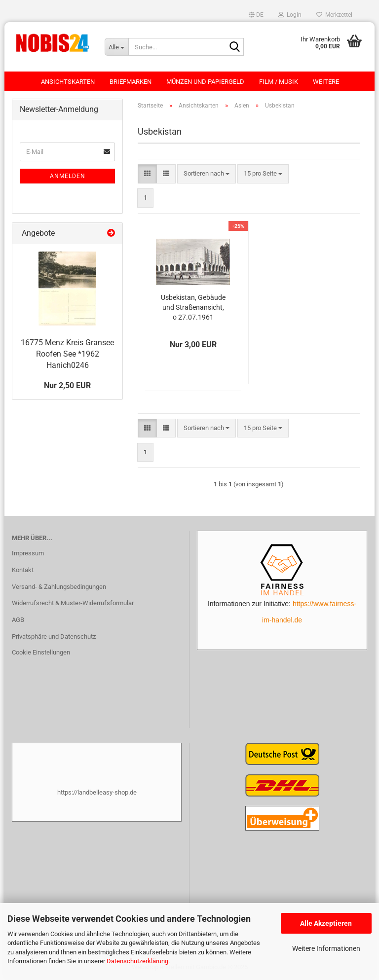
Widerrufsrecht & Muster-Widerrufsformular (73, 603)
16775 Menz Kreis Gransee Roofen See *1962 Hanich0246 (67, 354)
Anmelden (68, 176)
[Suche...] (116, 47)
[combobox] (207, 174)
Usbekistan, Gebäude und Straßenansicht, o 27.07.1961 (193, 307)
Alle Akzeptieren (326, 923)
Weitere (326, 82)
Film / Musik (279, 82)
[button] (256, 15)
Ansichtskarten (68, 82)
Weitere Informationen (326, 948)
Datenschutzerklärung (137, 961)
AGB (18, 620)
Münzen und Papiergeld (205, 82)
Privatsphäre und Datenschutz (54, 636)
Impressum (28, 553)
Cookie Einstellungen (41, 652)
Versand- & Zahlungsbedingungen (59, 587)
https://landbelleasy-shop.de (97, 792)
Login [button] (290, 15)
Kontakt (23, 570)
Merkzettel (334, 15)
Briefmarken (131, 82)
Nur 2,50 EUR (67, 385)
